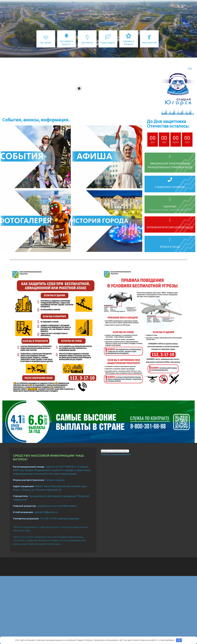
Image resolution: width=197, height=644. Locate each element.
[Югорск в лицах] (170, 240)
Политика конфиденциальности (116, 454)
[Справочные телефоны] (170, 180)
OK (179, 640)
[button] (74, 113)
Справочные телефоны (170, 187)
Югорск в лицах (170, 247)
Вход (183, 5)
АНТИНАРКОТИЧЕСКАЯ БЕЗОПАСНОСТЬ (170, 227)
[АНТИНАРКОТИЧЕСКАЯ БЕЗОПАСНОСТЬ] (170, 220)
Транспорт (170, 206)
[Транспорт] (170, 199)
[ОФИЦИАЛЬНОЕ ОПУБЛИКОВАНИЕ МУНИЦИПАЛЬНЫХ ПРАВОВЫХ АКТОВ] (170, 156)
